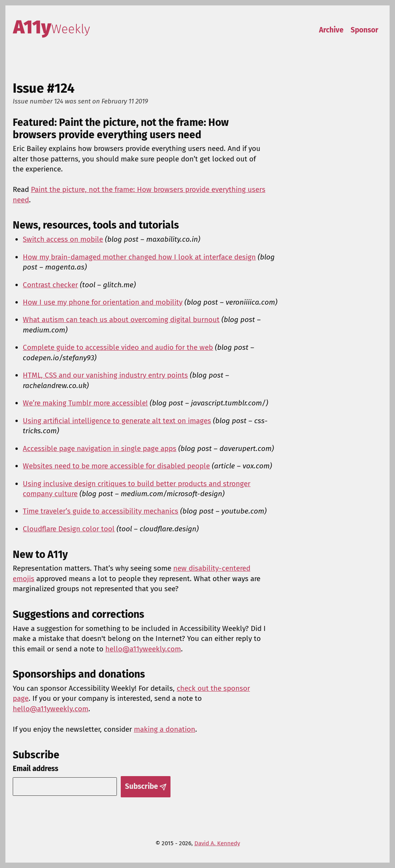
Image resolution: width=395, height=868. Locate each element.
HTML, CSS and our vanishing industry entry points (105, 375)
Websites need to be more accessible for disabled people (116, 466)
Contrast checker (50, 285)
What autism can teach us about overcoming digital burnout (121, 320)
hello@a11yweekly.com (143, 649)
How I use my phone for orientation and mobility (103, 302)
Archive (331, 30)
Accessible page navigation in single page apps (100, 448)
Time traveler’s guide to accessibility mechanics (100, 511)
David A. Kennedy (217, 843)
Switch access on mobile (63, 239)
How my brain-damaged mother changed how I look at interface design (139, 257)
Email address (35, 769)
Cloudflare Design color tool (69, 529)
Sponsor (365, 30)
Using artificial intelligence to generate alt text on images (117, 421)
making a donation (165, 729)
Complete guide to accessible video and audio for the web (118, 347)
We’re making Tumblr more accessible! (85, 403)
